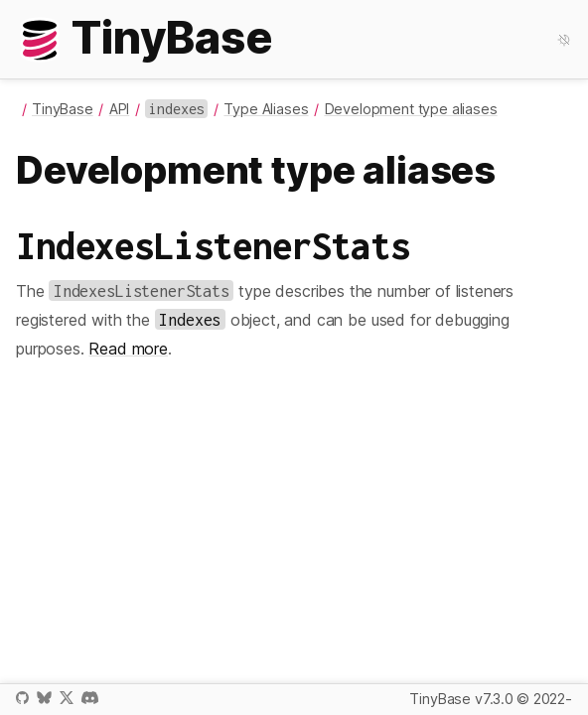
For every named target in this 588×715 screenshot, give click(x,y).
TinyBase (63, 109)
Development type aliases (411, 109)
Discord (90, 698)
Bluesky (44, 698)
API (120, 109)
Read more (128, 349)
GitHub (22, 698)
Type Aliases (266, 109)
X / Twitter (67, 698)
